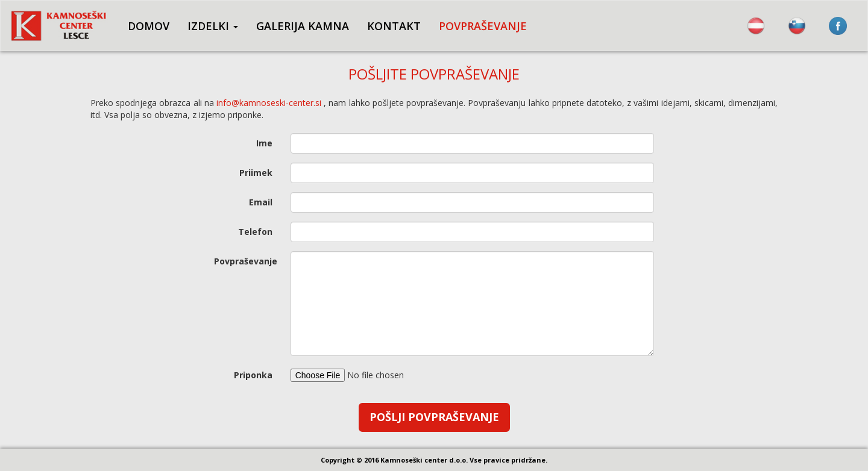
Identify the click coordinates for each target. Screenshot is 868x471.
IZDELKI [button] (213, 26)
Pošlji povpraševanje (434, 417)
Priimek (256, 173)
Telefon (255, 232)
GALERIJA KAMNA (303, 26)
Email (261, 202)
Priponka (253, 375)
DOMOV (149, 26)
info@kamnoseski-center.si (269, 103)
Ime (264, 143)
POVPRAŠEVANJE (483, 26)
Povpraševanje (246, 261)
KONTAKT (394, 26)
